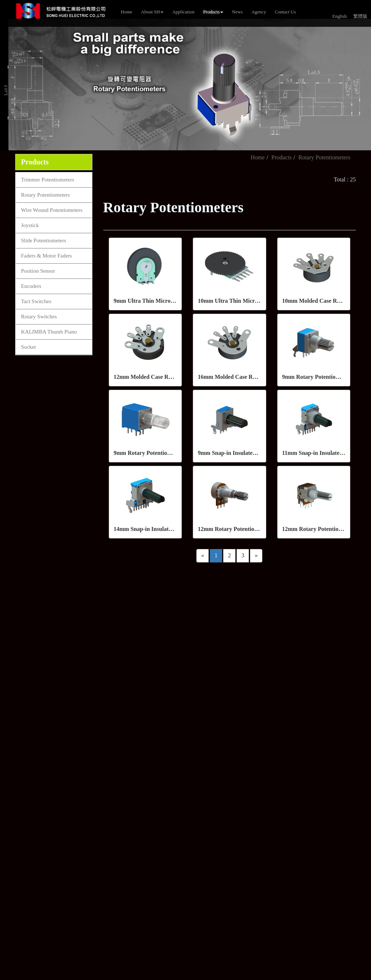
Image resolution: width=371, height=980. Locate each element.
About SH (152, 12)
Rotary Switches (39, 317)
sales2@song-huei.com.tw (167, 672)
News (237, 12)
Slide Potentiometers (44, 240)
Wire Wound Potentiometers (52, 210)
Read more (15, 844)
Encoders (31, 286)
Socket (28, 347)
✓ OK (193, 976)
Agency (259, 12)
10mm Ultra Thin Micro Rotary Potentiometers (257, 301)
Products (213, 12)
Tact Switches (36, 301)
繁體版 (360, 16)
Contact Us (285, 12)
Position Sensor (38, 271)
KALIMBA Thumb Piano (49, 332)
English (339, 16)
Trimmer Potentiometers (48, 180)
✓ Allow (10, 785)
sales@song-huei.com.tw (165, 659)
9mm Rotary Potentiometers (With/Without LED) (176, 453)
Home (126, 12)
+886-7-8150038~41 (159, 633)
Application (183, 12)
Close (7, 769)
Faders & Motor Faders (46, 256)
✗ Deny (9, 794)
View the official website (61, 844)
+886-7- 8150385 (156, 646)
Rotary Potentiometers (45, 195)
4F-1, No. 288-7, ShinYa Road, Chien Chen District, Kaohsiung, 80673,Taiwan (196, 690)
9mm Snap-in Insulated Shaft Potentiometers (254, 453)
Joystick (30, 225)
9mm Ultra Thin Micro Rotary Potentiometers (171, 301)
